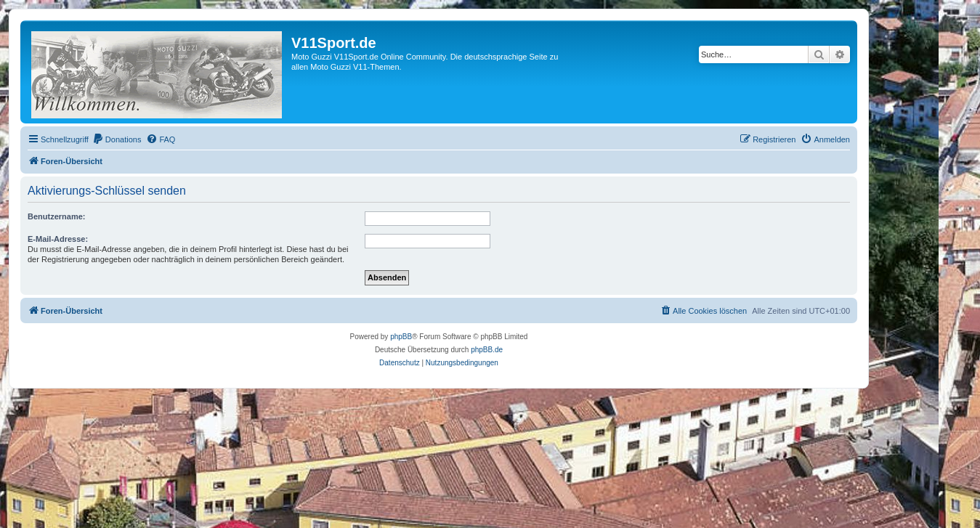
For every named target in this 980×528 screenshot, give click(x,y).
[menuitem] (117, 139)
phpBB (401, 337)
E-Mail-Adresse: (58, 239)
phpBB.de (487, 350)
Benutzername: (56, 216)
